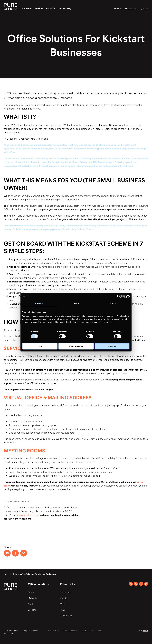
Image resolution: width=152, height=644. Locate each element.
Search (144, 9)
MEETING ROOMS (24, 450)
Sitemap (100, 631)
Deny (40, 346)
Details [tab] (76, 303)
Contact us (65, 592)
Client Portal (66, 616)
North (31, 604)
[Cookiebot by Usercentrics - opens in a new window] (119, 296)
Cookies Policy (88, 631)
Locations (27, 8)
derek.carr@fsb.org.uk (27, 515)
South (31, 592)
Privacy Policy (54, 631)
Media (118, 9)
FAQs (63, 610)
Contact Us (131, 9)
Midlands (32, 598)
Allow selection (76, 346)
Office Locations (39, 584)
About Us (51, 8)
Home (6, 574)
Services (39, 8)
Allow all (112, 346)
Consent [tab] (39, 303)
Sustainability (65, 8)
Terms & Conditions (71, 631)
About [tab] (113, 303)
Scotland (32, 610)
